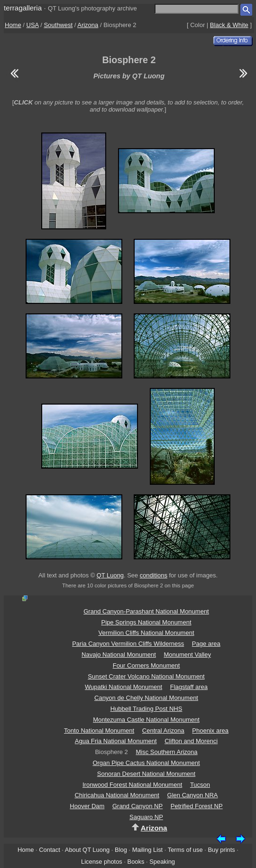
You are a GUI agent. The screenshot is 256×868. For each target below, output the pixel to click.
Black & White (229, 25)
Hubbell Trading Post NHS (146, 709)
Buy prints (221, 850)
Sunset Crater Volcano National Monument (146, 676)
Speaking (162, 862)
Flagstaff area (189, 687)
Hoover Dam (87, 806)
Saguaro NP (146, 817)
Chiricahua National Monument (117, 795)
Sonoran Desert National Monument (146, 774)
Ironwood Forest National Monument (132, 785)
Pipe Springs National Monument (146, 622)
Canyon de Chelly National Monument (146, 698)
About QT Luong (87, 850)
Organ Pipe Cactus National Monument (146, 763)
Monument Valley (187, 655)
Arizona (88, 25)
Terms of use (185, 850)
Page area (206, 644)
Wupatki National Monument (123, 687)
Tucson (200, 785)
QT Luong (110, 575)
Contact (49, 850)
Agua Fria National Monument (116, 741)
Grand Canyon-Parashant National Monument (146, 611)
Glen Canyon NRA (193, 795)
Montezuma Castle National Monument (146, 720)
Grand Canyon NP (137, 806)
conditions (154, 575)
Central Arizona (163, 731)
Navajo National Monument (119, 655)
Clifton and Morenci (191, 741)
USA (33, 25)
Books (136, 862)
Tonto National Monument (99, 731)
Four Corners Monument (146, 665)
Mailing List (148, 850)
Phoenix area (210, 731)
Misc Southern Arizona (166, 752)
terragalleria (23, 8)
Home (13, 25)
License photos (102, 862)
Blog (121, 850)
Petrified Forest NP (197, 806)
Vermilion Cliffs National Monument (146, 633)
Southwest (58, 25)
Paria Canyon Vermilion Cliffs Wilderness (128, 644)
